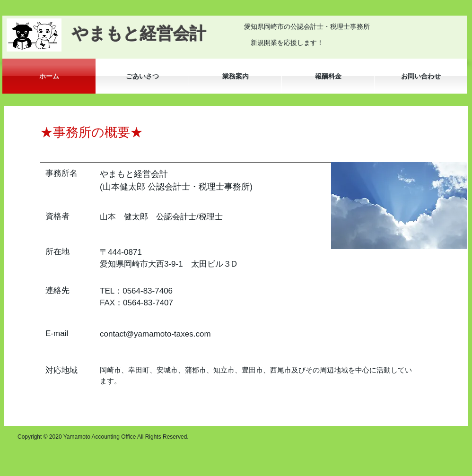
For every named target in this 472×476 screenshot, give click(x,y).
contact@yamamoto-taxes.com (155, 334)
